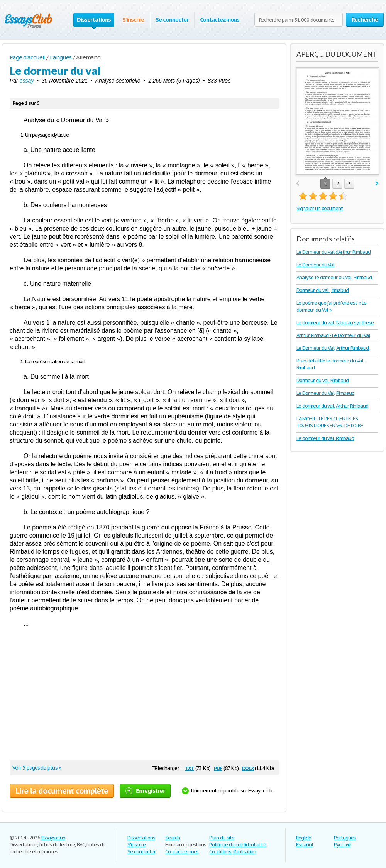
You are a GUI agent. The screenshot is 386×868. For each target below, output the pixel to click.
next (377, 184)
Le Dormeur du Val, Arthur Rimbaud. (333, 348)
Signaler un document (320, 208)
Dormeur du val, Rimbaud (323, 380)
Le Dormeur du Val (315, 265)
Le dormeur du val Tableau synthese (335, 323)
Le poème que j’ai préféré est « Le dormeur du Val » (331, 306)
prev (297, 184)
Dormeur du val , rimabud (323, 290)
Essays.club (53, 838)
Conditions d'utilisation (233, 852)
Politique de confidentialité (238, 845)
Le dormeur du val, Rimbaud (325, 438)
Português (345, 838)
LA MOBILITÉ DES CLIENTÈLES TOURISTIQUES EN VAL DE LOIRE (330, 422)
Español (305, 845)
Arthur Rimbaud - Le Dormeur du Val (333, 335)
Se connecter (172, 19)
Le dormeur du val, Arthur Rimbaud (332, 406)
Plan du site (222, 838)
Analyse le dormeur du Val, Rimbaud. (334, 277)
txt (190, 768)
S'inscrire (133, 19)
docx (248, 768)
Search (173, 838)
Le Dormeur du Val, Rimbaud (325, 393)
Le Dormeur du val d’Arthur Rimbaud (334, 252)
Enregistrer (145, 791)
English (304, 838)
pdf (218, 768)
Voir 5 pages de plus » (37, 768)
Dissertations (141, 838)
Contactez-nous (220, 19)
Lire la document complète (62, 791)
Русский (343, 845)
